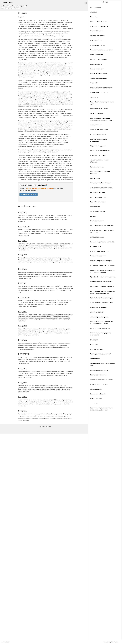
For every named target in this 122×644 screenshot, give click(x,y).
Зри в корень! (94, 97)
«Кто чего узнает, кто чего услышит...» (101, 282)
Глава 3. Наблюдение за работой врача (101, 88)
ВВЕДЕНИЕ (24, 226)
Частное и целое (95, 359)
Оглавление (94, 12)
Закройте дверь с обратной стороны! (101, 183)
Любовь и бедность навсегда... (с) (100, 328)
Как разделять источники (97, 192)
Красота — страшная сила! (98, 155)
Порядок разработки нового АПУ (100, 251)
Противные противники (97, 167)
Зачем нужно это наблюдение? (99, 92)
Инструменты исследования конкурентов (102, 286)
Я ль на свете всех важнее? (98, 197)
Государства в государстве (98, 146)
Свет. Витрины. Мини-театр (98, 394)
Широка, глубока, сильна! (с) (99, 307)
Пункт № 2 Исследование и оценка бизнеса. (103, 277)
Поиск (105, 2)
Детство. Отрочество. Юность (99, 26)
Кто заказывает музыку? (97, 349)
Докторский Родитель (96, 31)
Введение (23, 212)
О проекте (41, 427)
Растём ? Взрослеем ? (96, 55)
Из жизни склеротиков (97, 221)
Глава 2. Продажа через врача (99, 59)
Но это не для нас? (96, 207)
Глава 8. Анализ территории (98, 202)
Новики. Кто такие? (96, 246)
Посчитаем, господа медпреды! (99, 109)
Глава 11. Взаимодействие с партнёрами (102, 298)
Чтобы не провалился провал (99, 78)
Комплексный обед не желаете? (99, 384)
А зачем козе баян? (96, 125)
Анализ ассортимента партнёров (100, 317)
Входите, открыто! (96, 178)
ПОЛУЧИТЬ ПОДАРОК (29, 195)
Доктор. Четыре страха (97, 69)
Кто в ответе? (94, 344)
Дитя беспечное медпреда (98, 45)
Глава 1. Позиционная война (98, 21)
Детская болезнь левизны (98, 36)
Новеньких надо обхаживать (98, 256)
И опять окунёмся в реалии (98, 134)
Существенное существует (98, 211)
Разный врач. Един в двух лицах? (100, 151)
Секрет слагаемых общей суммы (100, 130)
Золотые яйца (94, 83)
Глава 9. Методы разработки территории (102, 226)
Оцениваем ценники (96, 389)
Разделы (49, 427)
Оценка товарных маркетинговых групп (102, 303)
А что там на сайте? (96, 399)
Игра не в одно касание (97, 237)
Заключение (94, 403)
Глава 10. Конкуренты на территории (101, 261)
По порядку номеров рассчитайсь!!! (101, 354)
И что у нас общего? (96, 40)
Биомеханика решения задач (98, 375)
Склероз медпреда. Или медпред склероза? (103, 242)
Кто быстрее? (94, 340)
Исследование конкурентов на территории (102, 265)
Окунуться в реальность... (98, 113)
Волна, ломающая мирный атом (99, 370)
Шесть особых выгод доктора (99, 74)
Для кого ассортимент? (97, 312)
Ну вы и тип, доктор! (96, 64)
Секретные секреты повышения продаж (102, 380)
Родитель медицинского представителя (101, 50)
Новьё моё (93, 216)
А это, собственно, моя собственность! (101, 188)
